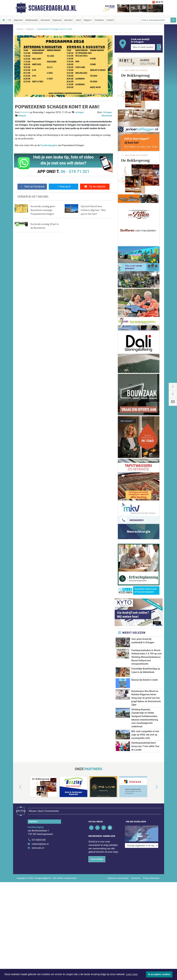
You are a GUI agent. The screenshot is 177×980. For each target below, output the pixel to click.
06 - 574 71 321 (75, 172)
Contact (110, 20)
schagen (80, 112)
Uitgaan (30, 29)
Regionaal (57, 20)
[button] (17, 829)
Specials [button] (68, 20)
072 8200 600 (39, 877)
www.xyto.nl (38, 886)
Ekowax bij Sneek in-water (145, 680)
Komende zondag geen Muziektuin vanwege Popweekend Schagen (43, 210)
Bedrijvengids (32, 20)
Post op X (63, 187)
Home (20, 29)
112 (9, 20)
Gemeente (45, 20)
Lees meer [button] (132, 974)
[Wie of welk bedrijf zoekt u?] (143, 47)
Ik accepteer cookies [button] (159, 974)
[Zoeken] (173, 20)
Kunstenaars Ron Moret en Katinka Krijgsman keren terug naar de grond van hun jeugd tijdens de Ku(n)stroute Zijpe (146, 698)
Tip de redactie (95, 187)
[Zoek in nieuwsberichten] (155, 20)
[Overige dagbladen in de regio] (142, 871)
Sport (79, 20)
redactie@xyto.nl (40, 881)
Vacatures (99, 20)
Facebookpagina (49, 145)
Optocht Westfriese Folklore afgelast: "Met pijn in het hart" (93, 210)
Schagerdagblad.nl (52, 8)
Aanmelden (97, 897)
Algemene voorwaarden (118, 916)
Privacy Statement (151, 916)
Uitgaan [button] (87, 20)
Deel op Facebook (32, 187)
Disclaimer (136, 916)
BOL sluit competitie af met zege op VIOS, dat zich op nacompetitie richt (145, 752)
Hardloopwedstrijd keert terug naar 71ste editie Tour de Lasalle (145, 778)
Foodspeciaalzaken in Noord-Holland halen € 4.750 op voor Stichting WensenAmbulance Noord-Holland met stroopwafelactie (147, 657)
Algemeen (18, 20)
